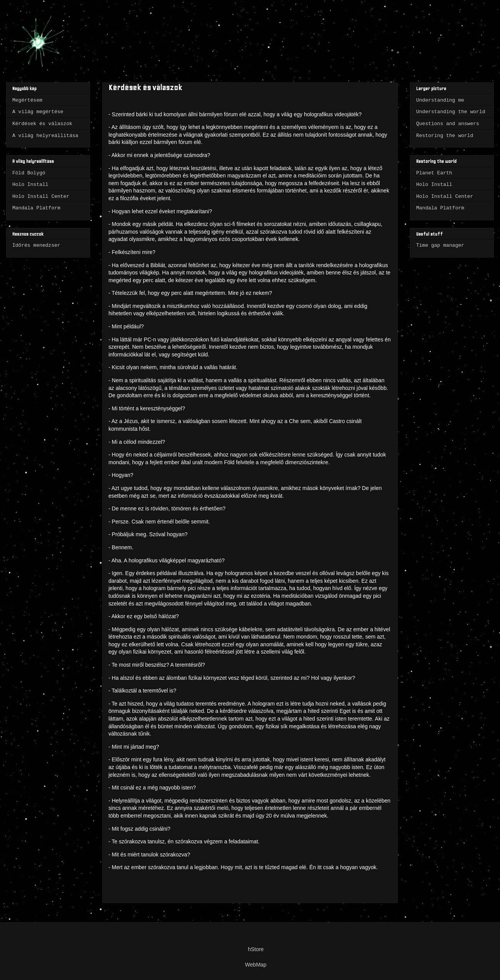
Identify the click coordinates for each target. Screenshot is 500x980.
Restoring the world (445, 136)
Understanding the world (451, 112)
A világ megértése (38, 112)
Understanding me (440, 100)
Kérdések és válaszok (42, 124)
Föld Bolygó (29, 173)
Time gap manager (440, 245)
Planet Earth (434, 173)
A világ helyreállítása (45, 136)
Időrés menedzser (36, 245)
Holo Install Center (41, 197)
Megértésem (27, 100)
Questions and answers (448, 124)
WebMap (256, 965)
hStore (256, 949)
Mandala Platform (36, 208)
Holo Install (30, 185)
